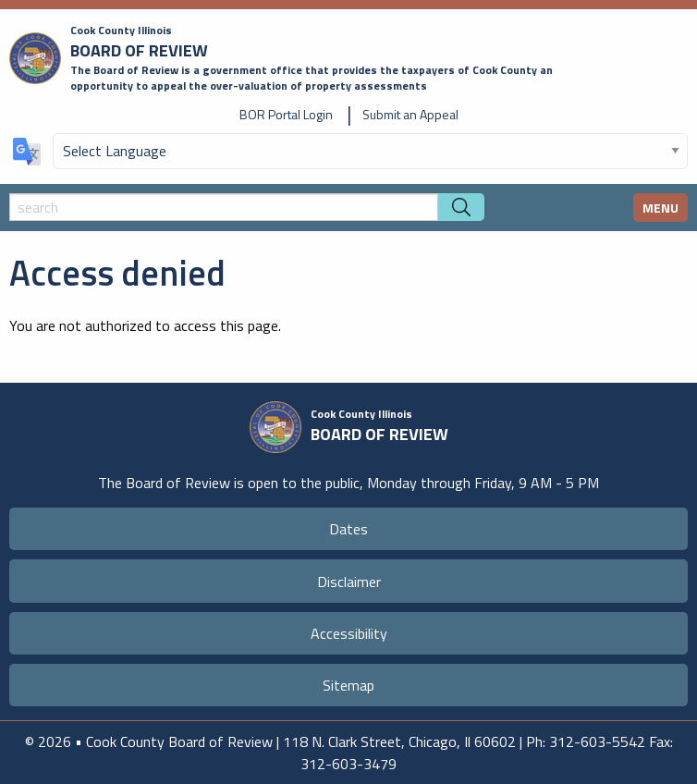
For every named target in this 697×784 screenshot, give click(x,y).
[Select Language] (370, 151)
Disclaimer (349, 582)
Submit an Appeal (410, 114)
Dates (348, 529)
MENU (660, 208)
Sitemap (348, 685)
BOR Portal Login (286, 114)
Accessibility (349, 633)
